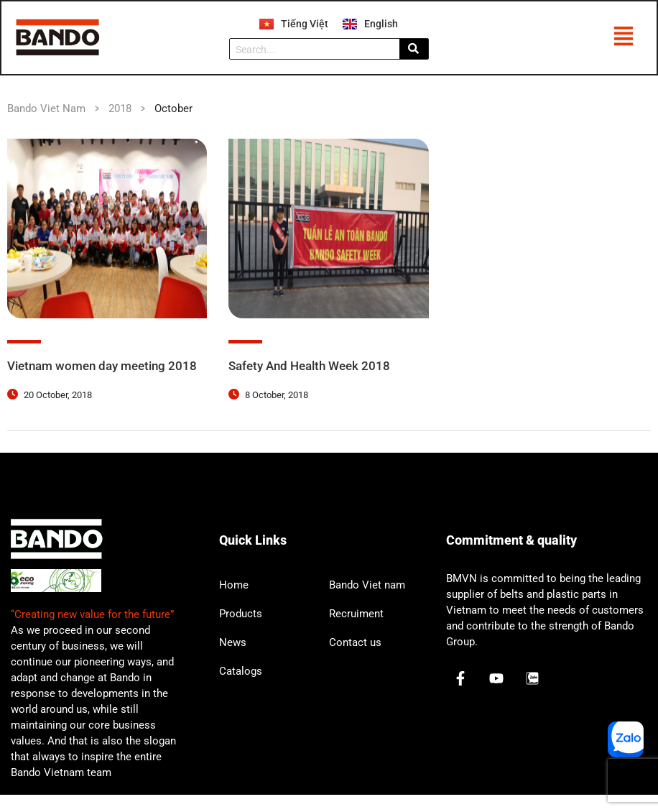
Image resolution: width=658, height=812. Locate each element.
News (233, 659)
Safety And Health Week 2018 (314, 367)
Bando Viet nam (367, 601)
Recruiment (356, 630)
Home (234, 601)
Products (241, 630)
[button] (623, 39)
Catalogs (241, 688)
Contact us (355, 659)
